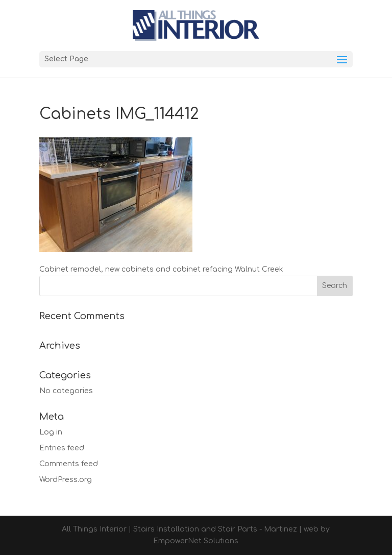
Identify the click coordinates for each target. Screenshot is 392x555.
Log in (51, 432)
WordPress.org (66, 480)
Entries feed (62, 448)
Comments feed (69, 464)
